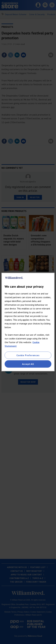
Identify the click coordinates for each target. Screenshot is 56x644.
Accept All (28, 364)
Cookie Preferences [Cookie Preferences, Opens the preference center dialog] (28, 355)
